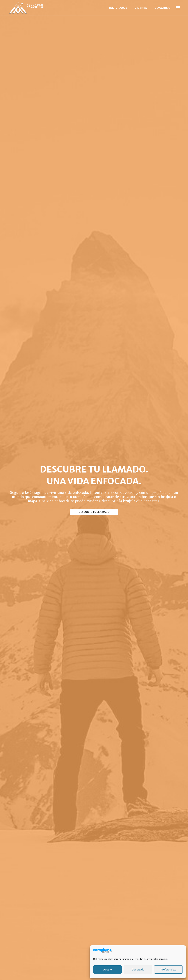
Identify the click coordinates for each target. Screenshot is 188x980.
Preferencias (168, 969)
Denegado (138, 969)
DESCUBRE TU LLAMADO (94, 513)
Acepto (107, 969)
